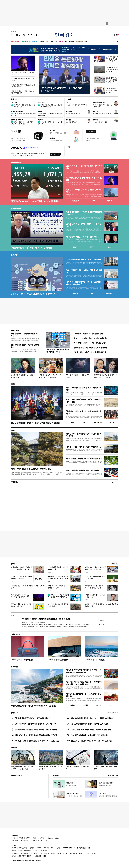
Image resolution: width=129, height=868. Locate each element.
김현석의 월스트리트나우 (17, 111)
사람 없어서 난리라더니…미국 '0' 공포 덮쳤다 (90, 343)
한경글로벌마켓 (26, 42)
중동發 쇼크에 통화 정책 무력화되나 (77, 105)
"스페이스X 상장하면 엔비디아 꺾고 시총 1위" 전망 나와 (84, 179)
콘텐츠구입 (25, 848)
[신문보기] (12, 35)
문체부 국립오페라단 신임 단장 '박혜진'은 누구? (95, 596)
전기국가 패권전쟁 (95, 660)
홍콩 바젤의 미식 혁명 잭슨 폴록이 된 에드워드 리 (84, 470)
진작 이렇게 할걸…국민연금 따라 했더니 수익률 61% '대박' (36, 735)
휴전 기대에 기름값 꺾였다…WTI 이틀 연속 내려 (50, 123)
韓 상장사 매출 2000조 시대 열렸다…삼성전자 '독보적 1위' (23, 86)
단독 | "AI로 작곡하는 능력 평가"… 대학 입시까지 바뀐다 (84, 389)
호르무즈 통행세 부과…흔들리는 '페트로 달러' (102, 106)
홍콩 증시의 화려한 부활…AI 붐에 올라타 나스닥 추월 (23, 80)
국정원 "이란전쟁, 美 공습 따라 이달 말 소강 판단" (112, 69)
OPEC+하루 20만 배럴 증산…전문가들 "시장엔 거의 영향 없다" (50, 106)
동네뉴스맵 (76, 293)
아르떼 (13, 384)
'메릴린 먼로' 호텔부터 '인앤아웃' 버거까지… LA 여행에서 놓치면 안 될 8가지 (84, 671)
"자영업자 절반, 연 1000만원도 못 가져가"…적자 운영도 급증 (37, 741)
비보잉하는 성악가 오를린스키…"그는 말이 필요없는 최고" (95, 587)
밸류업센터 (109, 293)
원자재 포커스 (41, 103)
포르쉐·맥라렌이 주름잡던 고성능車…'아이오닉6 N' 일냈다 (36, 730)
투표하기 (102, 620)
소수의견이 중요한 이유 (73, 122)
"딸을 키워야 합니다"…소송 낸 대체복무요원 (90, 352)
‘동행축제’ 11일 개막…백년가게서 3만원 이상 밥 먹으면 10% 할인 (58, 579)
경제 (47, 42)
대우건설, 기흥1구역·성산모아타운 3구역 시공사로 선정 (27, 587)
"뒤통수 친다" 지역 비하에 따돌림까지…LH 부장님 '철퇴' (91, 730)
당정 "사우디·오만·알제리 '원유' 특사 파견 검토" (61, 88)
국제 (56, 42)
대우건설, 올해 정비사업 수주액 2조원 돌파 (58, 605)
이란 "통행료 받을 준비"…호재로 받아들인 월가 (23, 114)
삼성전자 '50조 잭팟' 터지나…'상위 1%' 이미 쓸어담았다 (36, 201)
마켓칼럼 (40, 111)
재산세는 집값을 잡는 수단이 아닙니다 (78, 768)
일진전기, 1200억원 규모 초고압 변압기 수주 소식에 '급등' (84, 191)
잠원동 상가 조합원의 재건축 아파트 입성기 (50, 768)
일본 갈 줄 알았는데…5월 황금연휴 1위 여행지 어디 (58, 351)
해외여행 (98, 705)
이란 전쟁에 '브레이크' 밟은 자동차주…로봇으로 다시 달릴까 (95, 568)
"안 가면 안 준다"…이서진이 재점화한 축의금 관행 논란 (46, 619)
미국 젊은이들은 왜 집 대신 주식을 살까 (106, 768)
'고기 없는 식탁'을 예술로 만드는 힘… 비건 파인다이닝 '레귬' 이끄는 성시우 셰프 (84, 683)
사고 (117, 775)
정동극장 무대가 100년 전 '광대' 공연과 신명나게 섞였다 (35, 423)
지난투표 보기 (102, 625)
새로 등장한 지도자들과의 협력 (102, 113)
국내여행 (86, 705)
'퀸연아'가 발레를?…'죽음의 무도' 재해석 (78, 376)
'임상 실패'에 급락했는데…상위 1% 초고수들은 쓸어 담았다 (92, 718)
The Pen (14, 748)
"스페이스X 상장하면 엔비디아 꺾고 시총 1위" (22, 73)
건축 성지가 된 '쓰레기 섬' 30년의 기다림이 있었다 (84, 447)
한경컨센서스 (76, 201)
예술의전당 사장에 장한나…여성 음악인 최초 (22, 376)
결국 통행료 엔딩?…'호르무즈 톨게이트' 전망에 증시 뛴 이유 (84, 213)
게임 (66, 42)
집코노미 (34, 42)
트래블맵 (73, 705)
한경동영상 (14, 482)
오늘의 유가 (14, 103)
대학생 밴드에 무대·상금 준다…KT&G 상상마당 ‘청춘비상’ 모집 (101, 605)
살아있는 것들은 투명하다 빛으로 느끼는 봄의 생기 (84, 459)
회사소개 (14, 838)
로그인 (116, 35)
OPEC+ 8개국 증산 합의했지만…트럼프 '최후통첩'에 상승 (23, 106)
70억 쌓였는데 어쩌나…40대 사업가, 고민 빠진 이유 (89, 735)
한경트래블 (14, 667)
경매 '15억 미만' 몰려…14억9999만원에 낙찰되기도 (84, 271)
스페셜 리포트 (15, 634)
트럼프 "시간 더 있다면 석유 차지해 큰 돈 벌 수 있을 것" (84, 225)
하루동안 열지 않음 (109, 50)
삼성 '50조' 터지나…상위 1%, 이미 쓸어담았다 (91, 338)
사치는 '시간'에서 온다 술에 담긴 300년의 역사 (31, 469)
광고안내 (35, 838)
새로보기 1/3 (115, 564)
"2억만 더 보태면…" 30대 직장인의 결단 (88, 334)
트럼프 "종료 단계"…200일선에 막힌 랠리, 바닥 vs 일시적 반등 (23, 123)
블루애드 (42, 838)
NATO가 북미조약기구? (100, 122)
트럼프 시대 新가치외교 (73, 113)
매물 (92, 293)
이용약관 (58, 848)
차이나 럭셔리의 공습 (22, 660)
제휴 (20, 848)
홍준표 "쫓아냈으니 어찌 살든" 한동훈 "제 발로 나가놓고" (106, 376)
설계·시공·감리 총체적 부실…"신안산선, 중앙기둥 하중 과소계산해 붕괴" (84, 283)
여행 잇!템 (111, 705)
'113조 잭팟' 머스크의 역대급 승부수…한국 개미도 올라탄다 (92, 741)
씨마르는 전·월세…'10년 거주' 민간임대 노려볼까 (84, 260)
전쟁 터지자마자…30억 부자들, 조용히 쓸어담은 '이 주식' (35, 724)
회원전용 (14, 99)
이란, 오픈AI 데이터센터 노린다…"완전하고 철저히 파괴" (20, 596)
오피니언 (41, 42)
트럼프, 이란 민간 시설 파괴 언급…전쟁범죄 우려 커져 (112, 90)
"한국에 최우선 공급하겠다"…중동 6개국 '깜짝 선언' (34, 718)
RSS (52, 848)
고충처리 (28, 838)
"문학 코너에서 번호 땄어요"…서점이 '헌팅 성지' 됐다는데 (50, 376)
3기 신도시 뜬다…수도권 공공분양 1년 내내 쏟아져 (33, 294)
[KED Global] (30, 35)
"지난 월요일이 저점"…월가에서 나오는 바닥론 (31, 248)
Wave (61, 42)
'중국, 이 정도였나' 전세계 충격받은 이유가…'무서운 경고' (22, 768)
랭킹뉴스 (14, 713)
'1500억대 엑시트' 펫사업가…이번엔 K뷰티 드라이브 (21, 577)
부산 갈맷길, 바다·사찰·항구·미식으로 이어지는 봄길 (33, 706)
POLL (13, 615)
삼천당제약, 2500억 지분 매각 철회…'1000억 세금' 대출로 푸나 (21, 568)
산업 (51, 42)
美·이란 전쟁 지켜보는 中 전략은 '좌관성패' (82, 237)
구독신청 (21, 838)
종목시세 (92, 247)
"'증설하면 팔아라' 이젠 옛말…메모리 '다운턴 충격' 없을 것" (23, 92)
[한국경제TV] (18, 35)
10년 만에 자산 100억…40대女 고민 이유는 (25, 346)
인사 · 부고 (111, 775)
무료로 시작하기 (55, 154)
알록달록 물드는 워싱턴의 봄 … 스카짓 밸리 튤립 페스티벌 (84, 695)
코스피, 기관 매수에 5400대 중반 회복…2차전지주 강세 (84, 167)
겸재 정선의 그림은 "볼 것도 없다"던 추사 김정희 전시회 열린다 (84, 401)
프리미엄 (80, 42)
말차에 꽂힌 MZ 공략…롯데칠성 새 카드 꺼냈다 (95, 577)
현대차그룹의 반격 (58, 660)
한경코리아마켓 (15, 42)
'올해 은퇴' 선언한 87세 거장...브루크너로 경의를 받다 (84, 412)
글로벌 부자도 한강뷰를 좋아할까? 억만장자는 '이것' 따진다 (84, 435)
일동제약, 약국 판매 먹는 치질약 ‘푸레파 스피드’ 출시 (21, 605)
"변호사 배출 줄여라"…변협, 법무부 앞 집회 (58, 568)
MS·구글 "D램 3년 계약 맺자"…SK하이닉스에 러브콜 (90, 724)
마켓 (110, 201)
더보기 (87, 42)
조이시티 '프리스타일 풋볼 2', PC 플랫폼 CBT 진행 (58, 587)
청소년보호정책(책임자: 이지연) (82, 848)
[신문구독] (36, 35)
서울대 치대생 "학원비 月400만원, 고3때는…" (25, 335)
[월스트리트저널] (24, 35)
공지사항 (56, 775)
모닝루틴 (72, 42)
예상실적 (75, 247)
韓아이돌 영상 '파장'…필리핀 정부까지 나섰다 (90, 348)
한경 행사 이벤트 (16, 775)
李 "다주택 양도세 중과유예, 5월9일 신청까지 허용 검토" (112, 59)
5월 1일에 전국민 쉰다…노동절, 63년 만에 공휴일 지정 (112, 80)
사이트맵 (39, 848)
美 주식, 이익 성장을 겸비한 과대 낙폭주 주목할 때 (50, 114)
